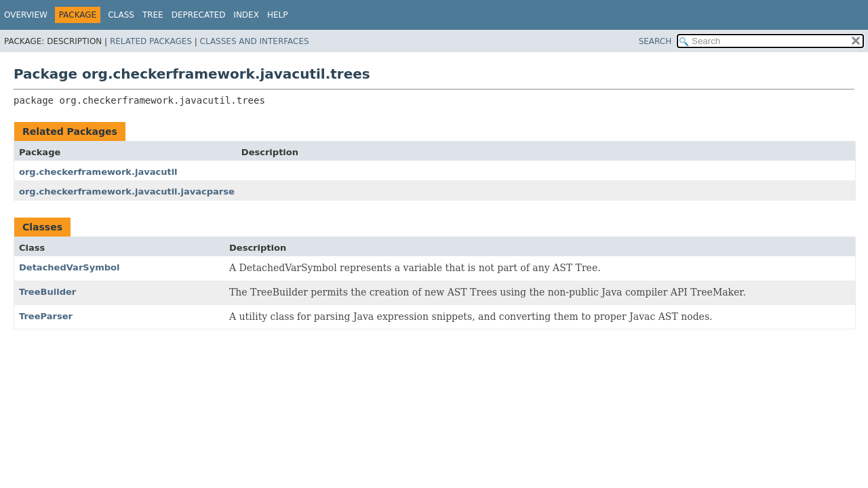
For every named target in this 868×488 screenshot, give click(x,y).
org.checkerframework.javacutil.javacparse (127, 191)
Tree (153, 15)
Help (278, 15)
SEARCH (655, 41)
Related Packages (151, 41)
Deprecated (199, 15)
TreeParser (46, 316)
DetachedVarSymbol (69, 267)
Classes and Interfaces (255, 41)
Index (246, 15)
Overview (26, 15)
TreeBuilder (47, 292)
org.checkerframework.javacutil (98, 172)
